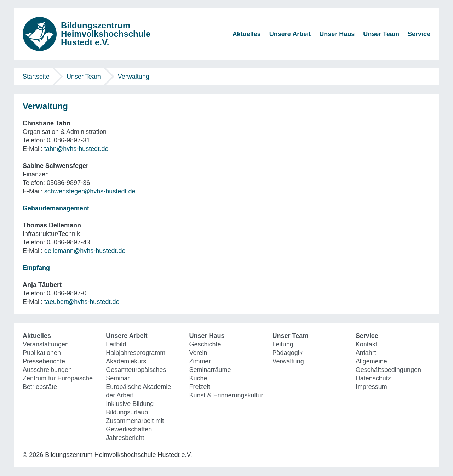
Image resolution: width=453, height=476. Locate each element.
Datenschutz (373, 378)
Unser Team (381, 34)
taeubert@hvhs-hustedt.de (82, 302)
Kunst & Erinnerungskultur (226, 395)
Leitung (283, 344)
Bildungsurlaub (127, 412)
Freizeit (199, 387)
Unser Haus (337, 34)
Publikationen (42, 353)
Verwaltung (134, 76)
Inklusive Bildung (130, 404)
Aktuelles (247, 34)
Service (419, 34)
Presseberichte (44, 361)
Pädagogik (288, 353)
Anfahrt (366, 353)
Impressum (371, 387)
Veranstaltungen (46, 344)
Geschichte (205, 344)
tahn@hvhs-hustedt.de (76, 149)
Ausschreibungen (47, 370)
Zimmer (200, 361)
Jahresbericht (125, 438)
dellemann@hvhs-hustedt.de (85, 251)
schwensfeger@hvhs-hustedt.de (90, 191)
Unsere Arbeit (290, 34)
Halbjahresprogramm (136, 353)
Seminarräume (210, 370)
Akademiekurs (126, 361)
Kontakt (366, 344)
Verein (198, 353)
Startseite (36, 76)
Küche (198, 378)
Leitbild (116, 344)
